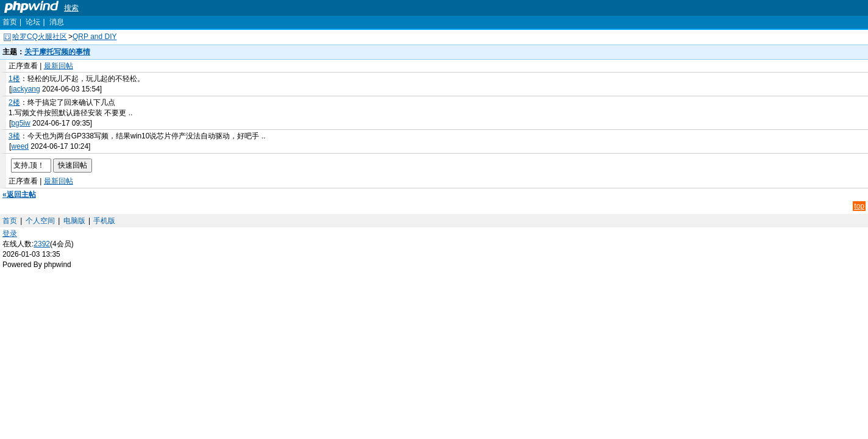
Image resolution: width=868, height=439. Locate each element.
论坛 (33, 22)
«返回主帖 (19, 195)
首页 (10, 22)
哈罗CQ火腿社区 (40, 37)
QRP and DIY (94, 37)
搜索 (71, 8)
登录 (10, 234)
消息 (57, 22)
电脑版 (74, 221)
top (859, 206)
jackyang (25, 89)
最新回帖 (59, 66)
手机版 (104, 221)
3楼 (14, 136)
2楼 (14, 102)
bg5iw (20, 123)
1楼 (14, 79)
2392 (42, 244)
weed (20, 146)
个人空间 (40, 221)
